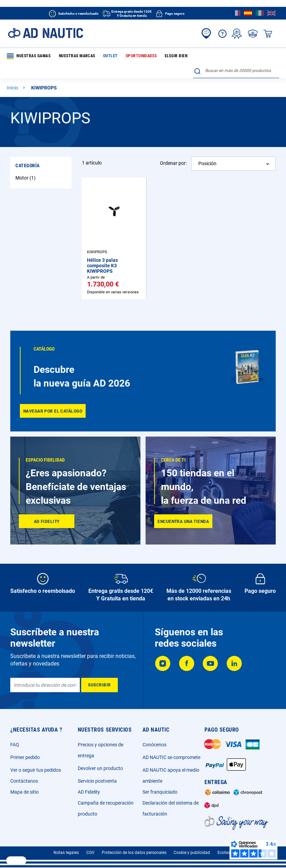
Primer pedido (25, 757)
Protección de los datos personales (134, 853)
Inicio (13, 74)
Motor (26, 164)
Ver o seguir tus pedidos (36, 770)
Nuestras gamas (29, 57)
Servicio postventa (97, 781)
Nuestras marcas (76, 56)
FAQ (15, 745)
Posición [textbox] (207, 150)
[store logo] (45, 33)
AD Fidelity (89, 792)
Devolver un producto (100, 768)
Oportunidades (135, 56)
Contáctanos (24, 781)
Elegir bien (168, 56)
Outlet (106, 56)
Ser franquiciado (160, 792)
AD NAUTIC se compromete (171, 757)
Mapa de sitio (24, 792)
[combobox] (236, 55)
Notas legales (66, 853)
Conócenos (154, 745)
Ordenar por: (173, 149)
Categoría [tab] (28, 152)
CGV (90, 853)
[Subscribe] (100, 685)
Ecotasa (225, 853)
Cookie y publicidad (192, 853)
